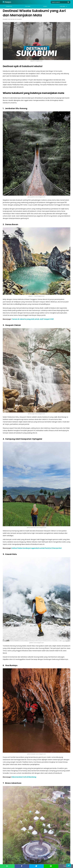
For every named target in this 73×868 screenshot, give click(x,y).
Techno (28, 6)
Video (45, 6)
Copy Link (66, 866)
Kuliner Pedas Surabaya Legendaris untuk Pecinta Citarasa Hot (37, 548)
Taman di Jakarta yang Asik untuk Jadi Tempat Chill (33, 319)
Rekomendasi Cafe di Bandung (24, 777)
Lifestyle (9, 6)
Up (69, 865)
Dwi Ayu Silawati (17, 19)
